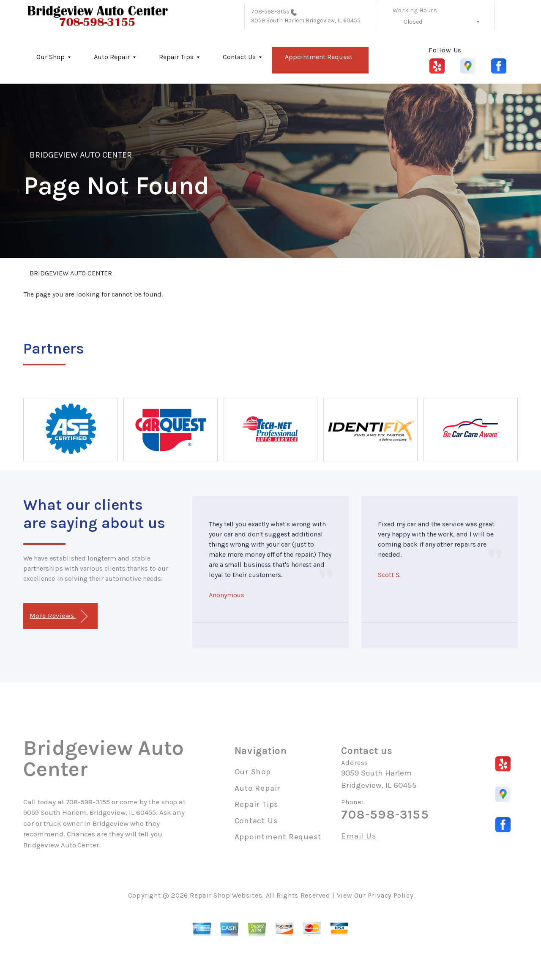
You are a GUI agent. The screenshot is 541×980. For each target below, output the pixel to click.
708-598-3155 (270, 12)
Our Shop (51, 57)
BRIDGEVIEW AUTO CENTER (81, 155)
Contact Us (239, 57)
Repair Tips (176, 57)
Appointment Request (319, 57)
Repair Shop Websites (226, 895)
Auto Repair (112, 57)
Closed (413, 22)
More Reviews (59, 617)
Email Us (359, 836)
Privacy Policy (390, 895)
